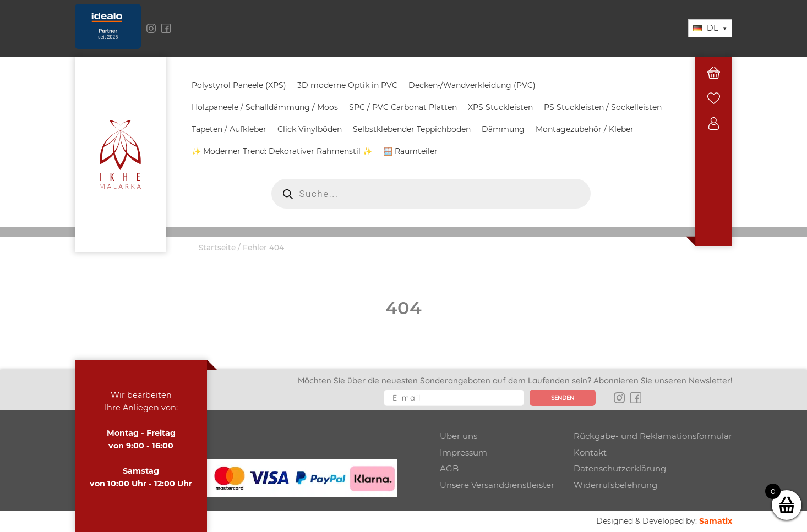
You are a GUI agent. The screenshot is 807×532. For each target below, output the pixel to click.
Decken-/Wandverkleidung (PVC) (472, 85)
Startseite (217, 248)
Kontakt (590, 453)
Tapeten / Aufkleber (229, 129)
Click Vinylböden (310, 129)
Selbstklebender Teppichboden (412, 129)
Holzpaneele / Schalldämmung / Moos (265, 107)
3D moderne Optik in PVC (347, 85)
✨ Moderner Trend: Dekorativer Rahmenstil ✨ (282, 151)
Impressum (464, 453)
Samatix (716, 521)
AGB (449, 468)
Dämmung (503, 129)
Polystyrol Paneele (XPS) (239, 85)
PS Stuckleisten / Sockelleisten (603, 107)
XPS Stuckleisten (500, 107)
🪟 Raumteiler (410, 151)
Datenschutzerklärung (620, 468)
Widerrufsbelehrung (615, 485)
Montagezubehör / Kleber (585, 129)
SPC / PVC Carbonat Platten (403, 107)
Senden (563, 398)
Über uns (459, 436)
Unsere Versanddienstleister (497, 485)
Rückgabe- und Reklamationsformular (653, 436)
